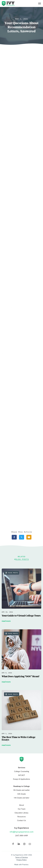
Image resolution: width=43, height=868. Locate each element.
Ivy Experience (8, 3)
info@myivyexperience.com (22, 832)
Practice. (25, 864)
